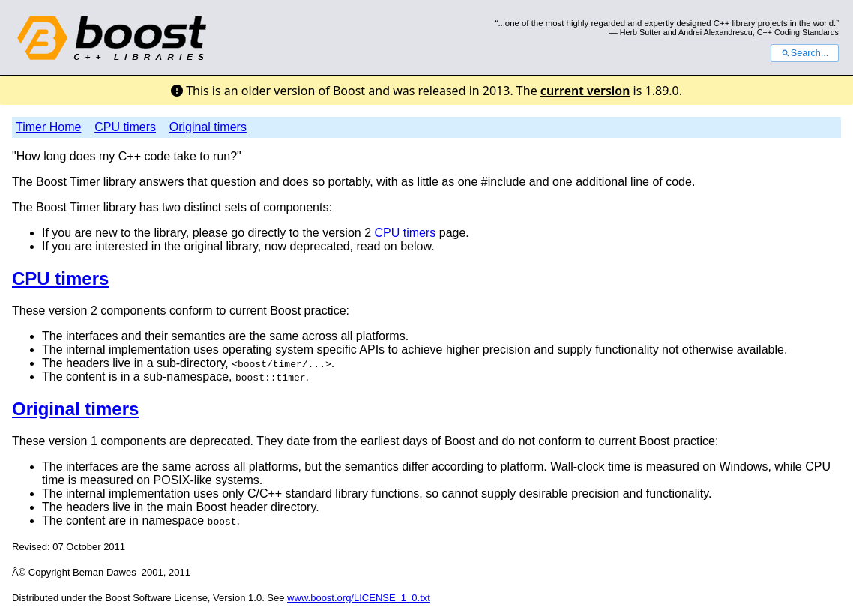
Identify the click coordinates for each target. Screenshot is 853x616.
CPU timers (125, 127)
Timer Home (48, 127)
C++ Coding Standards (798, 32)
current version (585, 91)
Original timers (208, 127)
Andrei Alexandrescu (715, 32)
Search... (805, 53)
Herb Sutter (640, 32)
